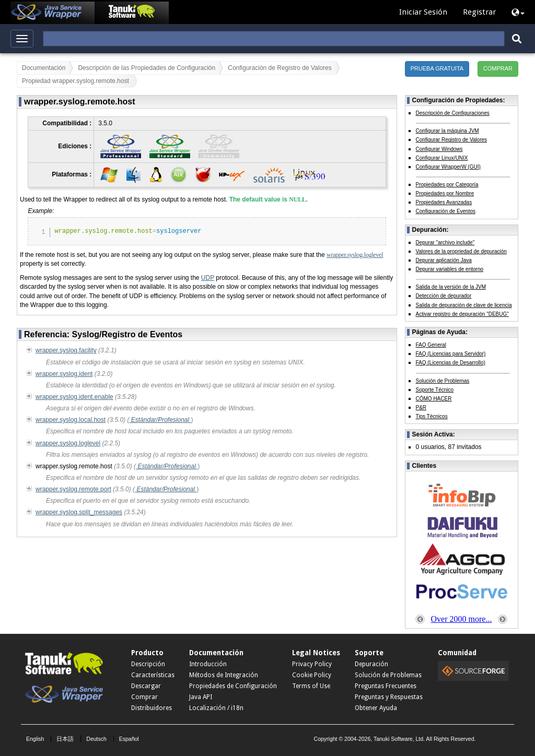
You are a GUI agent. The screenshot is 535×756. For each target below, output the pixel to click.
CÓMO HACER (434, 399)
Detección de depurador (444, 296)
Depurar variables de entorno (450, 269)
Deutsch (96, 739)
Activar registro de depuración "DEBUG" (462, 314)
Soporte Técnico (435, 390)
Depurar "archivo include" (445, 243)
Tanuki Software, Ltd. (399, 739)
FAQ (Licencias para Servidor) (451, 354)
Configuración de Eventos (446, 211)
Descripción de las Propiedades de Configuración (147, 68)
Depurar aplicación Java (444, 260)
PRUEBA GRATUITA (437, 68)
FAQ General (431, 345)
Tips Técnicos (432, 416)
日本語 (65, 739)
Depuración (371, 664)
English (35, 739)
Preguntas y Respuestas (389, 697)
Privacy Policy (312, 664)
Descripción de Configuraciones (453, 113)
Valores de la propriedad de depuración (461, 251)
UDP (208, 278)
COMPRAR (498, 68)
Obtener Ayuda (376, 708)
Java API (201, 697)
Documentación (44, 68)
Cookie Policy (312, 675)
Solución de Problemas (443, 381)
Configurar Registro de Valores (452, 140)
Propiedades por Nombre (445, 193)
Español (129, 739)
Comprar (144, 697)
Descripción (148, 664)
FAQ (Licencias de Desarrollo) (451, 363)
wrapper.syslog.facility (66, 350)
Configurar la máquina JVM (447, 131)
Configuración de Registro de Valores (280, 68)
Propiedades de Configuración (233, 686)
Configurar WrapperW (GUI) (448, 167)
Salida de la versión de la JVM (451, 287)
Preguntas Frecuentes (386, 686)
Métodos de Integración (224, 675)
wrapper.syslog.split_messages (79, 512)
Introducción (208, 664)
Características (153, 675)
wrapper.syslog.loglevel (355, 255)
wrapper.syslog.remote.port (73, 489)
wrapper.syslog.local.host (71, 420)
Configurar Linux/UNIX (442, 158)
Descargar (146, 686)
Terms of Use (311, 686)
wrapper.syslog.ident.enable (74, 397)
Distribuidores (152, 708)
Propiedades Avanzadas (444, 202)
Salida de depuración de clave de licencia (464, 305)
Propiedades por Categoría (447, 185)
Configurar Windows (439, 149)
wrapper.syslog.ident (64, 374)
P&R (421, 407)
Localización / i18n (216, 708)
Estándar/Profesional (160, 420)
